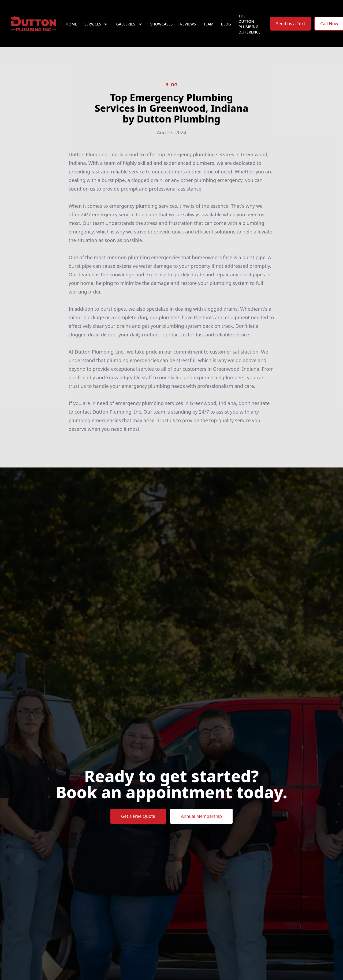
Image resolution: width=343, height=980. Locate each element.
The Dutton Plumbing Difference (249, 24)
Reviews (188, 24)
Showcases (161, 24)
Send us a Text (291, 24)
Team (208, 24)
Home (71, 24)
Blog (226, 24)
